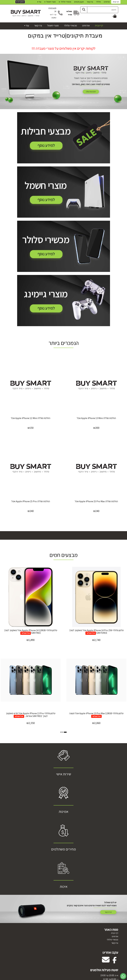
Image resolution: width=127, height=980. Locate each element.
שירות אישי (64, 774)
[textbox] (64, 47)
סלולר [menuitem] (98, 2)
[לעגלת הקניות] (114, 16)
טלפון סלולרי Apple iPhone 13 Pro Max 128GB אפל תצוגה (96, 713)
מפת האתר (111, 930)
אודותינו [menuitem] (107, 2)
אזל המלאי (91, 633)
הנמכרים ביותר (64, 343)
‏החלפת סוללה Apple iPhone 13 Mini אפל (96, 418)
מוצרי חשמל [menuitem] (50, 2)
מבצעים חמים (64, 555)
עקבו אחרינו (110, 952)
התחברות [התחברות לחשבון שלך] (20, 2)
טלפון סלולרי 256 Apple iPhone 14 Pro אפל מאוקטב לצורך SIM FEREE (96, 632)
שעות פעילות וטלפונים (104, 970)
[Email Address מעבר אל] (106, 962)
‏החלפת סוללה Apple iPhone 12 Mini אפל (31, 418)
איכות (64, 886)
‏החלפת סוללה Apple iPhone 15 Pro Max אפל (96, 501)
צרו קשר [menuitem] (90, 2)
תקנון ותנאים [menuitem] (79, 2)
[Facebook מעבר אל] (115, 962)
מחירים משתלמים (63, 849)
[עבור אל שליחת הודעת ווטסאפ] (123, 976)
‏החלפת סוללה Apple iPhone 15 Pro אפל (31, 501)
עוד (39, 2)
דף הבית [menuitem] (116, 2)
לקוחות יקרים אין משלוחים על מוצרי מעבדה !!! (64, 48)
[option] (63, 81)
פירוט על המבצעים (115, 535)
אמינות (63, 811)
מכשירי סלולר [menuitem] (65, 2)
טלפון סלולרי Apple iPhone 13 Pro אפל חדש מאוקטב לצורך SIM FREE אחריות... (31, 715)
